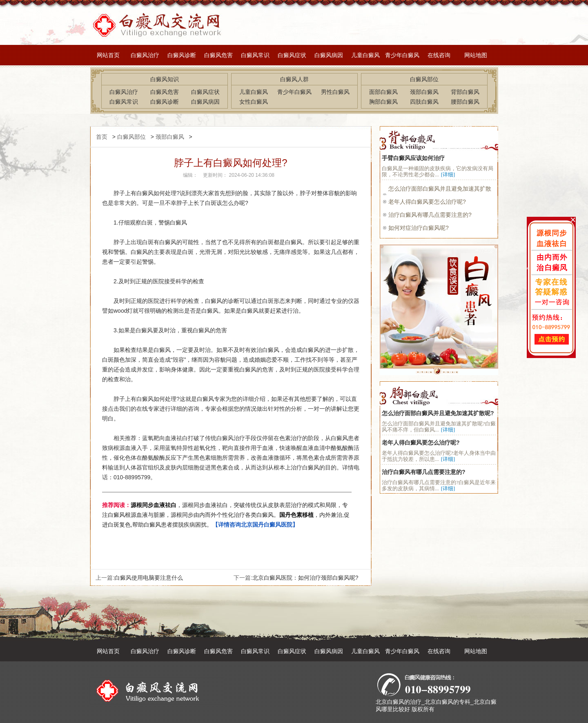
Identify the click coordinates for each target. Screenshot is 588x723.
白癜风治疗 (145, 55)
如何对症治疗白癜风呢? (419, 228)
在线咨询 (439, 55)
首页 (102, 137)
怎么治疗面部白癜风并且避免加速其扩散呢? (438, 413)
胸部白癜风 (383, 102)
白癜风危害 (218, 55)
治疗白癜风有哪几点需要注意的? (430, 215)
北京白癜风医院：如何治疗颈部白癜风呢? (305, 578)
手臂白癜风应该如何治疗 (413, 158)
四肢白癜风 (424, 102)
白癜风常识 (255, 55)
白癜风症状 (292, 55)
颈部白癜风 (424, 92)
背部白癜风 (465, 92)
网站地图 (476, 55)
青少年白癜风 (402, 55)
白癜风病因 (329, 55)
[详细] (448, 175)
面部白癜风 (383, 92)
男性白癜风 (335, 92)
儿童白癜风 (365, 55)
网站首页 (108, 55)
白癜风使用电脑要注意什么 (149, 578)
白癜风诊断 (182, 55)
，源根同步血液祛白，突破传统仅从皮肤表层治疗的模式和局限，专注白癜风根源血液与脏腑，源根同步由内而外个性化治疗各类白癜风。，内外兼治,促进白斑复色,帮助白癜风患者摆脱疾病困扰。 (226, 515)
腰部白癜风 (465, 102)
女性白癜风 (254, 102)
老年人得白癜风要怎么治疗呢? (427, 202)
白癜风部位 (131, 137)
